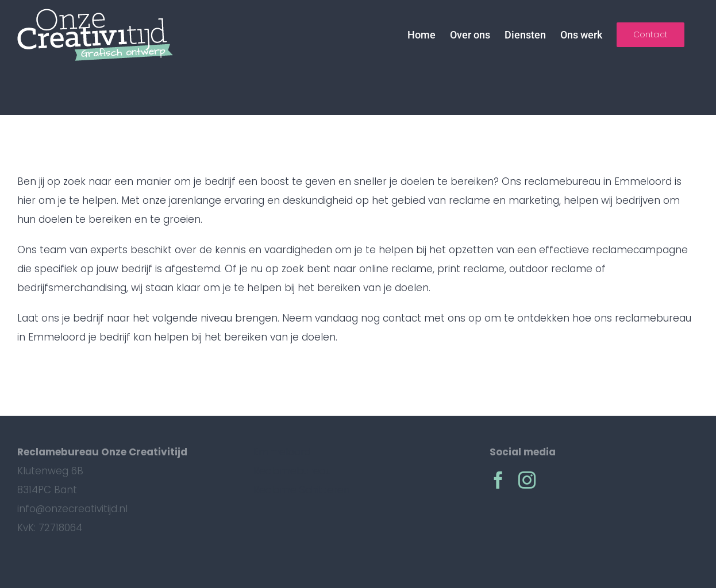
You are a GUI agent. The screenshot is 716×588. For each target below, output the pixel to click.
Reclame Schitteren (302, 490)
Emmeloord (282, 452)
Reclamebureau (292, 471)
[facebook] (498, 480)
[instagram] (527, 480)
